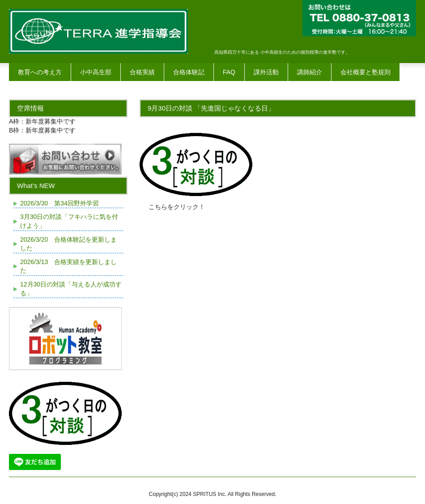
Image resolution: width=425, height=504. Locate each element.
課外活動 (266, 72)
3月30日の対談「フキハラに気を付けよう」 (69, 221)
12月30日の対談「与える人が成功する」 (71, 289)
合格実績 (142, 72)
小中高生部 (96, 72)
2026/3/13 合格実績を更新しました (68, 266)
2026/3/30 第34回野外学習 (59, 203)
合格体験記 (189, 72)
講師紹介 (310, 72)
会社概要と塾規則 (365, 72)
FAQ (229, 72)
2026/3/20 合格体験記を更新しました (68, 244)
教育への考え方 (40, 72)
